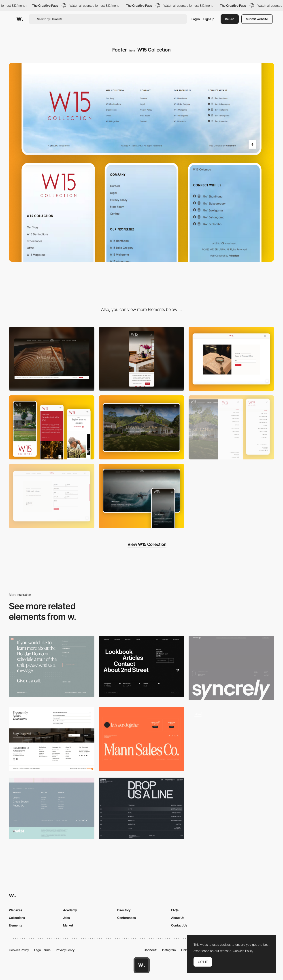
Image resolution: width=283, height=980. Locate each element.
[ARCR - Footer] (142, 808)
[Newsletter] (231, 359)
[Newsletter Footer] (231, 739)
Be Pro (230, 19)
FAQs (175, 910)
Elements (16, 925)
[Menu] (231, 427)
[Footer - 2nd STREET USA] (142, 667)
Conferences (127, 918)
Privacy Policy (65, 950)
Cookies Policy (19, 950)
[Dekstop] (142, 427)
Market (68, 925)
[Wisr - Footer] (52, 808)
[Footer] (52, 739)
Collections (17, 918)
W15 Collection (154, 50)
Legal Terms (42, 950)
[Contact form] (52, 496)
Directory (124, 910)
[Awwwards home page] (142, 965)
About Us (178, 918)
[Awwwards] (20, 19)
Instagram (169, 950)
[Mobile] (142, 359)
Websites (16, 910)
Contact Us (179, 925)
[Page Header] (142, 496)
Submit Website (257, 19)
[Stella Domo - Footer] (52, 667)
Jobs (66, 918)
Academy (70, 910)
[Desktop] (52, 359)
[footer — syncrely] (231, 668)
